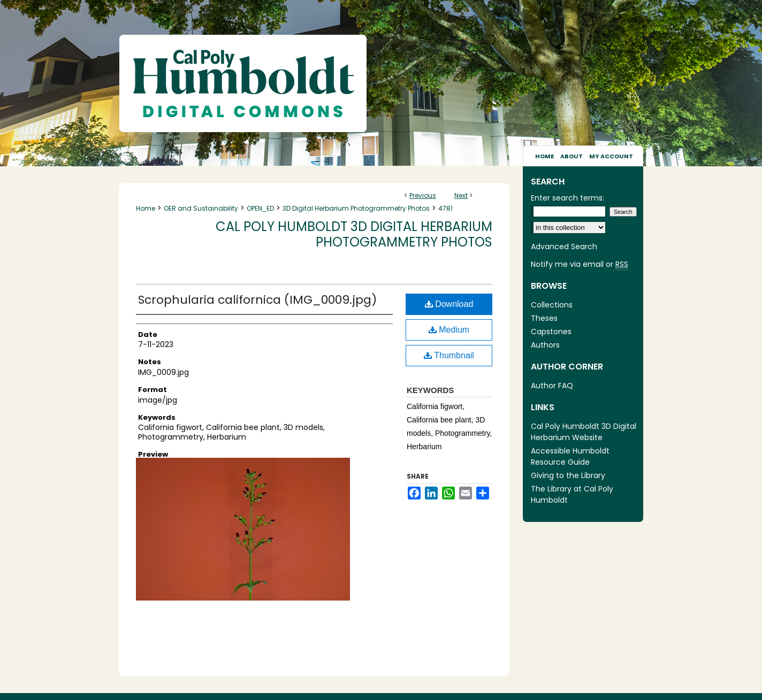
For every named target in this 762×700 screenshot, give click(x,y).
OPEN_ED (260, 208)
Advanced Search (564, 247)
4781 (445, 208)
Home (146, 208)
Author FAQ (552, 386)
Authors (545, 345)
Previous (423, 195)
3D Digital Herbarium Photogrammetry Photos (356, 208)
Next (461, 195)
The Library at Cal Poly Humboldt (572, 494)
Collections (552, 305)
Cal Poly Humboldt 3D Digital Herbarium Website (584, 432)
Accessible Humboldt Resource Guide (570, 456)
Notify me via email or (580, 264)
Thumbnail (449, 355)
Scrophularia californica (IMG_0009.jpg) (257, 300)
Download (449, 304)
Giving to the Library (568, 475)
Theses (544, 318)
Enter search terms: (567, 198)
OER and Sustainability (201, 208)
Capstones (551, 332)
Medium (449, 330)
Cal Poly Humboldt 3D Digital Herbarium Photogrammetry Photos (354, 234)
